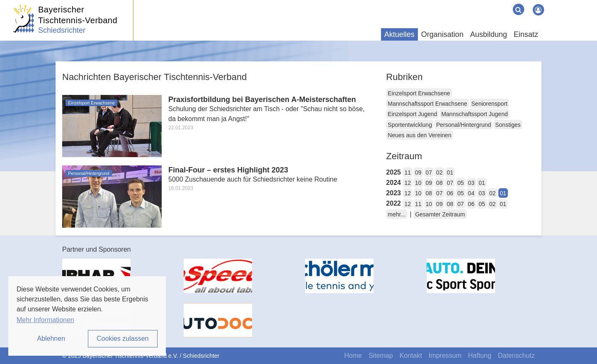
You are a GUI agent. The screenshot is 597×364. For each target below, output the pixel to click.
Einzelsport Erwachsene (419, 93)
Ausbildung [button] (489, 34)
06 (450, 193)
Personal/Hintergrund (464, 125)
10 (418, 183)
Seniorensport (489, 104)
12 (408, 183)
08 (439, 183)
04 (471, 193)
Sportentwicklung (410, 125)
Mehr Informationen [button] (45, 320)
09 (418, 172)
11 (408, 172)
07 (429, 172)
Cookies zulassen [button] (123, 339)
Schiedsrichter (62, 30)
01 (450, 172)
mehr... (397, 214)
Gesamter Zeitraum (440, 214)
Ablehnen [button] (51, 339)
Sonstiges (508, 125)
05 (461, 183)
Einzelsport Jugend (412, 114)
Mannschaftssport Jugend (474, 114)
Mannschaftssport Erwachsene (427, 104)
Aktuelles (399, 34)
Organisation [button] (442, 34)
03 (471, 183)
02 (439, 172)
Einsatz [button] (526, 34)
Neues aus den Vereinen (419, 135)
